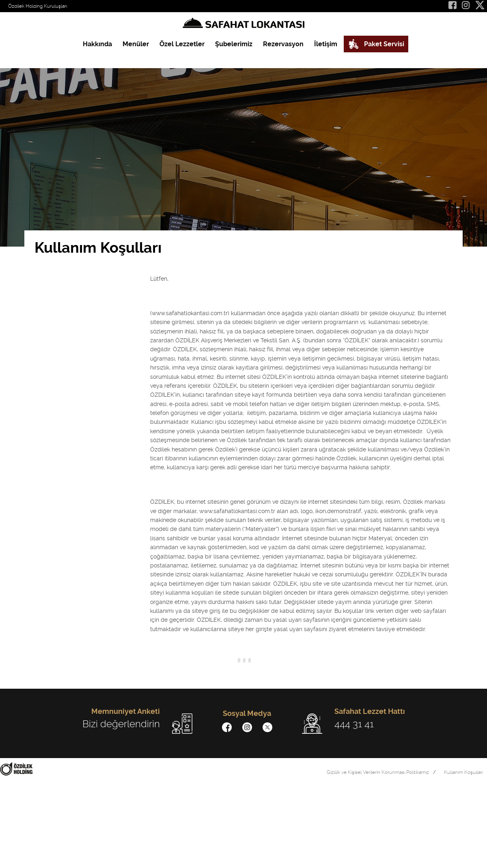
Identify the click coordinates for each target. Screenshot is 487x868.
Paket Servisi (384, 44)
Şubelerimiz (234, 44)
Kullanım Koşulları (463, 772)
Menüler (136, 44)
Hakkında (97, 44)
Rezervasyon (283, 44)
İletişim (326, 44)
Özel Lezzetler (182, 44)
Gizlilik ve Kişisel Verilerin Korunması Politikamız (378, 772)
